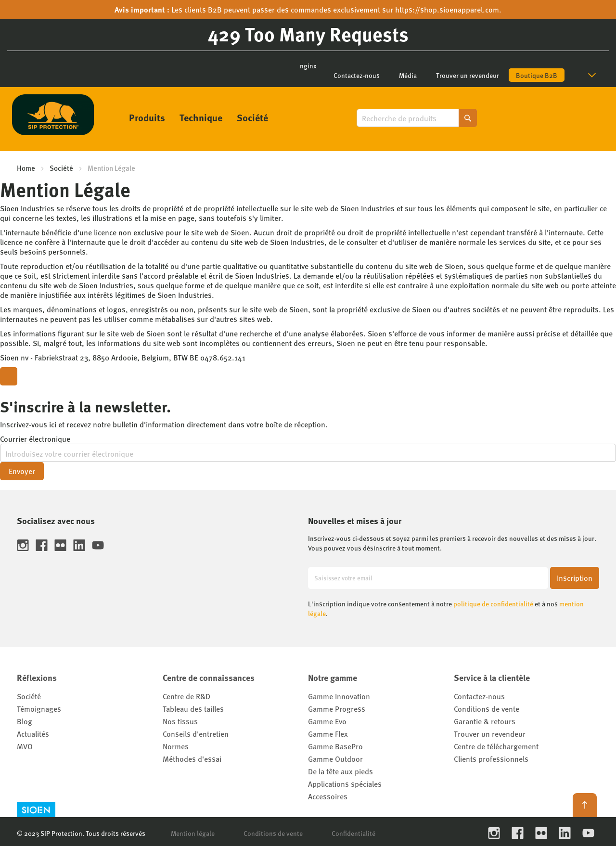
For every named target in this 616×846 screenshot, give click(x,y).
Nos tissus (180, 721)
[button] (594, 75)
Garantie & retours (485, 721)
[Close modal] (9, 376)
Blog (25, 721)
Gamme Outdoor (335, 759)
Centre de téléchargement (496, 746)
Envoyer (22, 471)
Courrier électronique (35, 439)
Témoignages (39, 709)
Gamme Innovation (339, 696)
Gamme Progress (337, 709)
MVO (25, 746)
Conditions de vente (487, 709)
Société (61, 168)
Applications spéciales (345, 784)
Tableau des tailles (193, 709)
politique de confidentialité (493, 603)
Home (26, 168)
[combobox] (417, 118)
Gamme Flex (328, 734)
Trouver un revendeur (468, 75)
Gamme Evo (327, 721)
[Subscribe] (575, 578)
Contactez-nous (357, 75)
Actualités (33, 734)
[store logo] (53, 115)
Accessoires (328, 796)
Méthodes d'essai (192, 759)
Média (408, 75)
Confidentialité (353, 833)
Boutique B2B (537, 75)
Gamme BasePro (335, 746)
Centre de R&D (186, 696)
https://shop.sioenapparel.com (447, 9)
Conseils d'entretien (196, 734)
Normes (176, 746)
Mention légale (193, 833)
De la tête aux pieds (340, 771)
